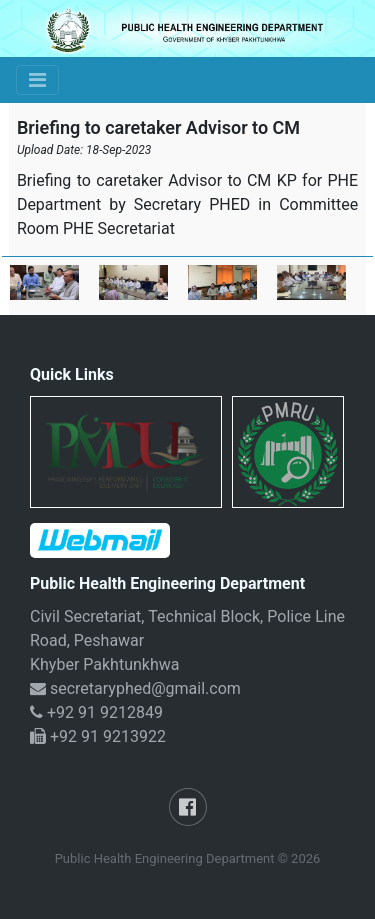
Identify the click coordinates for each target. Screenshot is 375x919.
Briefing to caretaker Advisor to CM (158, 127)
